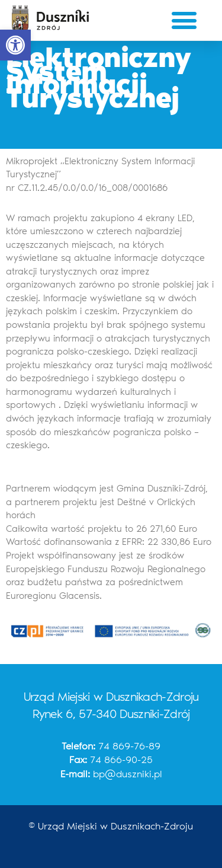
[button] (15, 45)
